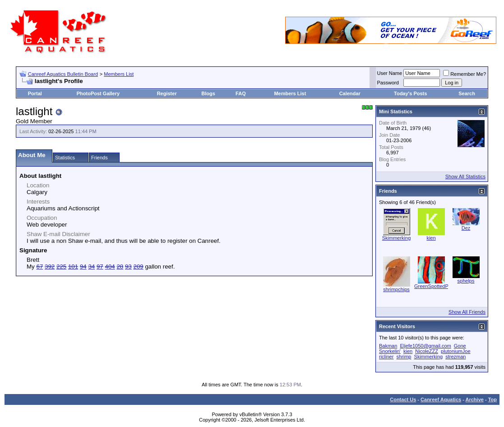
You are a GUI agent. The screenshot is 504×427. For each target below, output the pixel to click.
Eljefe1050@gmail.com (425, 346)
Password (388, 83)
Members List (119, 74)
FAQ (241, 93)
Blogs (208, 93)
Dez (466, 228)
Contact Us (403, 399)
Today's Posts (410, 93)
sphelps (466, 281)
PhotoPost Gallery (98, 93)
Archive (475, 399)
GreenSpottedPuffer (436, 286)
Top (492, 399)
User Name (390, 73)
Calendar (350, 93)
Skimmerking (397, 238)
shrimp (404, 357)
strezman (455, 357)
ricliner (386, 357)
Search (467, 93)
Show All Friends (467, 312)
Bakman (388, 346)
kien (431, 238)
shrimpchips (396, 289)
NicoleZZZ (427, 351)
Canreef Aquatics (441, 399)
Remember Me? (465, 74)
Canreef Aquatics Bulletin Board (63, 74)
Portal (35, 93)
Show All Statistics (465, 176)
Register (167, 93)
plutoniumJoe (455, 351)
